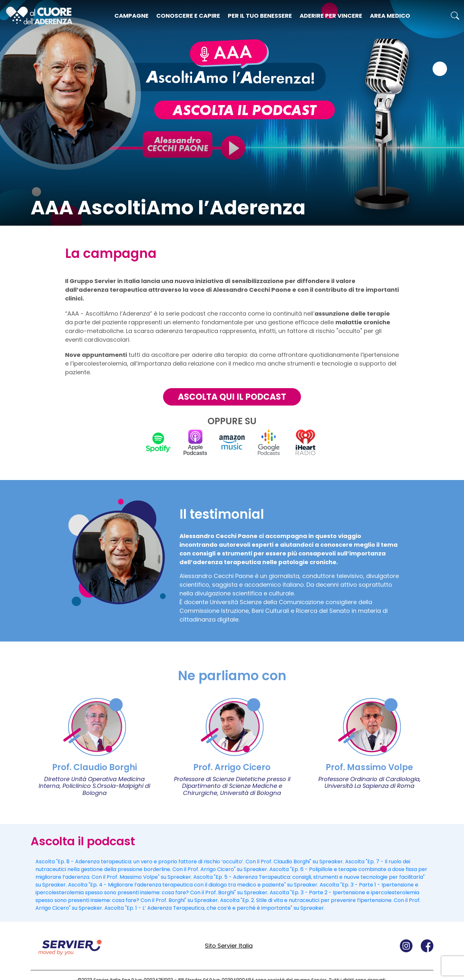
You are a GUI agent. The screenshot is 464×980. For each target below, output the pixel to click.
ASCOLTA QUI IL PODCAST (232, 397)
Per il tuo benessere (260, 16)
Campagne (131, 16)
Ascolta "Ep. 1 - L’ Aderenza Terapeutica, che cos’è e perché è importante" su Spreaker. (215, 908)
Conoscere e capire (188, 16)
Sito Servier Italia (229, 946)
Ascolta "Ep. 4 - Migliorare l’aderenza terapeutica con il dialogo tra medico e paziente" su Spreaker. (193, 885)
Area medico (390, 16)
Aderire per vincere (331, 16)
